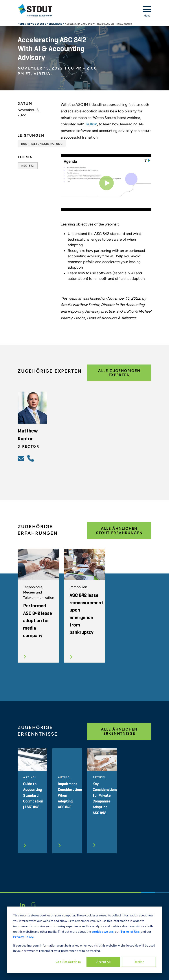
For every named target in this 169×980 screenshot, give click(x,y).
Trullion (91, 124)
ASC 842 (28, 166)
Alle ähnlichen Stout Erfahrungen (119, 531)
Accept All (104, 962)
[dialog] (84, 940)
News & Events (37, 24)
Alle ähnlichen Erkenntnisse (119, 731)
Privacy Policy (23, 937)
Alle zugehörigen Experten (119, 373)
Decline (139, 962)
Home (21, 24)
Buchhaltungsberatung (42, 144)
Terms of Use (130, 931)
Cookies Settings (68, 962)
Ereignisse (56, 24)
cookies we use (103, 931)
